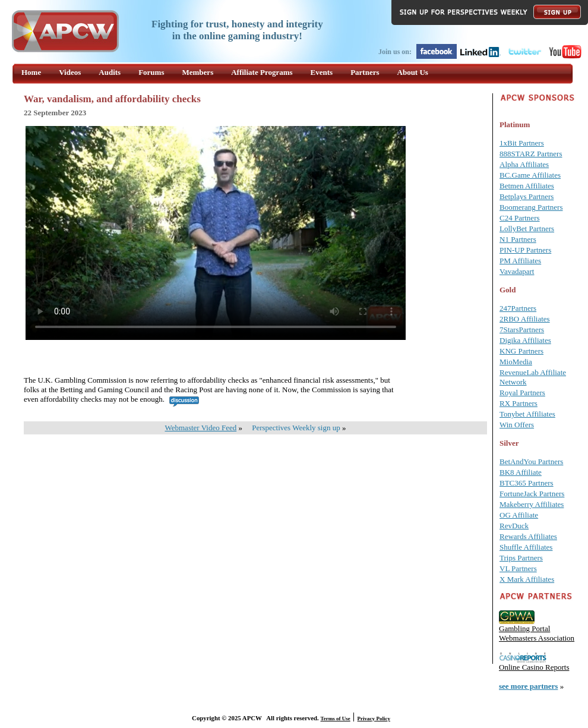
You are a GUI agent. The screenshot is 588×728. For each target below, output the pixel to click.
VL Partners (518, 568)
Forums (151, 72)
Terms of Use (336, 718)
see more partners (528, 686)
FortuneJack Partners (532, 494)
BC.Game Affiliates (530, 175)
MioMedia (516, 362)
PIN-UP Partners (525, 250)
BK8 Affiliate (521, 472)
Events (322, 72)
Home (31, 72)
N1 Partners (518, 239)
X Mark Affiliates (527, 579)
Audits (110, 72)
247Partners (518, 308)
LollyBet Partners (527, 229)
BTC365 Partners (527, 483)
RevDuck (514, 526)
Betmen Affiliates (527, 186)
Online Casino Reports (534, 667)
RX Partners (519, 403)
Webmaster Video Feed (201, 428)
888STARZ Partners (531, 154)
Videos (70, 72)
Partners (365, 72)
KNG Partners (521, 351)
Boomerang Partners (531, 207)
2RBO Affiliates (525, 319)
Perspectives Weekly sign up (296, 428)
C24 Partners (520, 218)
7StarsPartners (522, 330)
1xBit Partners (522, 143)
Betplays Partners (527, 196)
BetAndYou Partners (531, 461)
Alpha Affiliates (524, 164)
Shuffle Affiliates (526, 547)
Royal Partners (522, 393)
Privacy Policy (374, 718)
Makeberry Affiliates (532, 504)
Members (198, 72)
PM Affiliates (520, 261)
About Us (413, 72)
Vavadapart (517, 271)
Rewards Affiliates (528, 536)
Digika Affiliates (525, 340)
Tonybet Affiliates (527, 414)
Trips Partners (521, 558)
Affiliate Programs (262, 72)
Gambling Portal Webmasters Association (537, 633)
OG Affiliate (519, 515)
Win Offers (517, 425)
